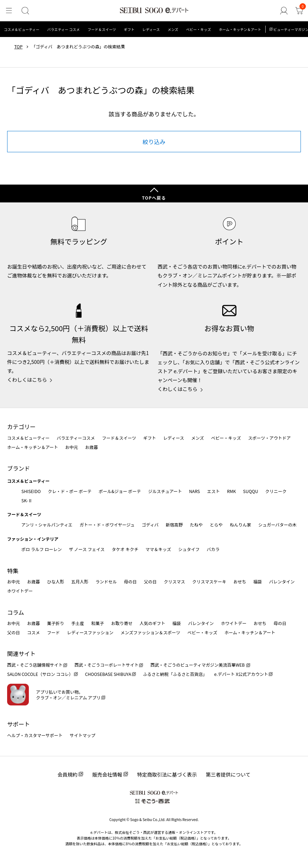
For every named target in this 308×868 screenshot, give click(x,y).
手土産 (78, 623)
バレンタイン (282, 581)
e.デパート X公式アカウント (241, 674)
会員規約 (67, 774)
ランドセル (106, 581)
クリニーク (276, 491)
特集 (13, 571)
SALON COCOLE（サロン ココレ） (40, 674)
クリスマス (174, 581)
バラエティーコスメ (76, 438)
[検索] (24, 11)
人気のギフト (152, 623)
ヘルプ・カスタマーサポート (35, 735)
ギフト (129, 29)
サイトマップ (83, 735)
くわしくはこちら (27, 380)
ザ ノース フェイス (87, 549)
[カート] (299, 11)
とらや (216, 525)
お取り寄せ (122, 623)
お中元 (72, 447)
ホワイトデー (20, 591)
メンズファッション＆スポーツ (151, 632)
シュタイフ (189, 549)
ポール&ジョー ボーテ (120, 491)
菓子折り (56, 623)
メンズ (173, 29)
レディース (151, 29)
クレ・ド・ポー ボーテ (70, 491)
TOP (18, 47)
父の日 (150, 581)
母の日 (130, 581)
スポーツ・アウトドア (270, 438)
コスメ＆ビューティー (22, 29)
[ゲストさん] (285, 11)
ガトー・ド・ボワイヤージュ (107, 525)
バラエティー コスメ (63, 29)
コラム (16, 612)
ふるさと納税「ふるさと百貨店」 (175, 674)
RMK (231, 491)
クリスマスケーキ (209, 581)
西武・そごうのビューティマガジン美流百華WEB (198, 665)
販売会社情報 (107, 774)
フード (53, 632)
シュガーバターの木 (277, 525)
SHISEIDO (31, 491)
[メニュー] (9, 11)
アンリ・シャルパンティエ (47, 525)
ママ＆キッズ (158, 549)
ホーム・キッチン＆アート (240, 29)
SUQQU (251, 491)
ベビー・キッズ (198, 29)
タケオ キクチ (125, 549)
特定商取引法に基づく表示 (167, 774)
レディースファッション (90, 632)
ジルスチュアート (165, 491)
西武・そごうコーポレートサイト (106, 665)
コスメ (33, 632)
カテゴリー (21, 427)
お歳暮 (92, 447)
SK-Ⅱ (27, 500)
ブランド (19, 468)
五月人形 (80, 581)
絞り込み (154, 142)
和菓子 (98, 623)
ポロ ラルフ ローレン (41, 549)
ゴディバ (150, 525)
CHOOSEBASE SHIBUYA (108, 674)
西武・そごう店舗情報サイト (35, 665)
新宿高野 (174, 525)
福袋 (257, 581)
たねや (196, 525)
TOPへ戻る (154, 198)
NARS (195, 491)
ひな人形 (56, 581)
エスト (213, 491)
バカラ (213, 549)
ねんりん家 (240, 525)
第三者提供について (228, 774)
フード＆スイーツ (102, 29)
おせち (240, 581)
